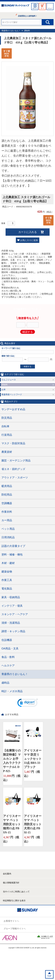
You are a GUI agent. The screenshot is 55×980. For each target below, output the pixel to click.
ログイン (35, 8)
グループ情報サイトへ (15, 929)
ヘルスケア (8, 666)
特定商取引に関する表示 (14, 901)
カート (42, 8)
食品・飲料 (8, 657)
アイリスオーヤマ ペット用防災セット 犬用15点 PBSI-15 (33, 824)
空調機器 (7, 503)
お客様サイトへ (11, 921)
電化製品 (7, 589)
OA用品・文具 (10, 649)
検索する (28, 366)
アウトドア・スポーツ (15, 478)
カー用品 (7, 520)
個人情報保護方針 (11, 883)
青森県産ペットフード (12, 394)
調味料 (27, 31)
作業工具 (7, 580)
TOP (49, 976)
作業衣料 (7, 512)
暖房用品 (7, 486)
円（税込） (12, 778)
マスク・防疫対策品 (13, 443)
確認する (28, 332)
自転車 (5, 426)
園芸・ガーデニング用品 (16, 461)
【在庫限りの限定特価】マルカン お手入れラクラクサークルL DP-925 (12, 761)
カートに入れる (28, 232)
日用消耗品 (8, 537)
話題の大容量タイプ (13, 546)
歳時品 (5, 683)
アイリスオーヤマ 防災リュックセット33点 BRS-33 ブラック (33, 759)
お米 (4, 389)
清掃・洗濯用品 (11, 623)
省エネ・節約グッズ (13, 469)
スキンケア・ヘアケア (15, 614)
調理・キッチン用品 (13, 631)
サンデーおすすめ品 (13, 409)
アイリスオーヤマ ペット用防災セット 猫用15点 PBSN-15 (12, 824)
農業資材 (7, 452)
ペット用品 (8, 529)
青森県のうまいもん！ (11, 31)
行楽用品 (7, 435)
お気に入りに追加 (29, 240)
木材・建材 (8, 563)
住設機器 (7, 640)
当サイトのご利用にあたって (16, 892)
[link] (28, 703)
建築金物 (7, 572)
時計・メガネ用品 (12, 691)
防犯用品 (7, 495)
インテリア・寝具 (12, 606)
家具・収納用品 (11, 597)
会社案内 (7, 874)
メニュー (50, 8)
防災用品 (7, 418)
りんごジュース (9, 380)
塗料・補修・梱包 (12, 555)
